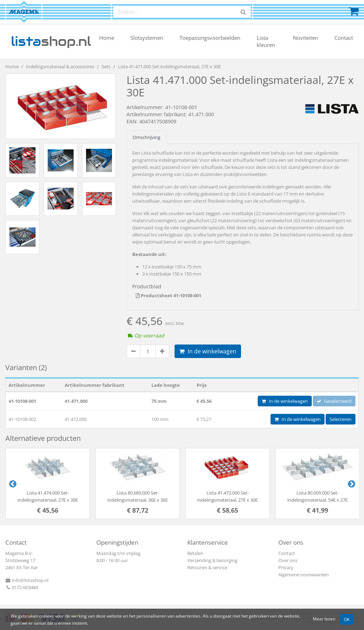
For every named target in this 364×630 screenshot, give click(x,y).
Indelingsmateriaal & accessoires (60, 66)
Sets (106, 66)
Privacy (286, 567)
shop (51, 41)
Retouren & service (207, 567)
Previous (12, 484)
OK (347, 619)
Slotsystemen (147, 38)
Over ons (288, 560)
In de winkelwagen (208, 351)
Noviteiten (306, 38)
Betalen (195, 553)
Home (107, 38)
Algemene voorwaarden (304, 575)
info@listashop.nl (27, 580)
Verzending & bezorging (212, 560)
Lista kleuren (266, 41)
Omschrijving (146, 137)
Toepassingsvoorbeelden (210, 38)
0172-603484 (22, 587)
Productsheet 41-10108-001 (168, 295)
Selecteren (341, 419)
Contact (344, 38)
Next (351, 484)
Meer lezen (324, 619)
